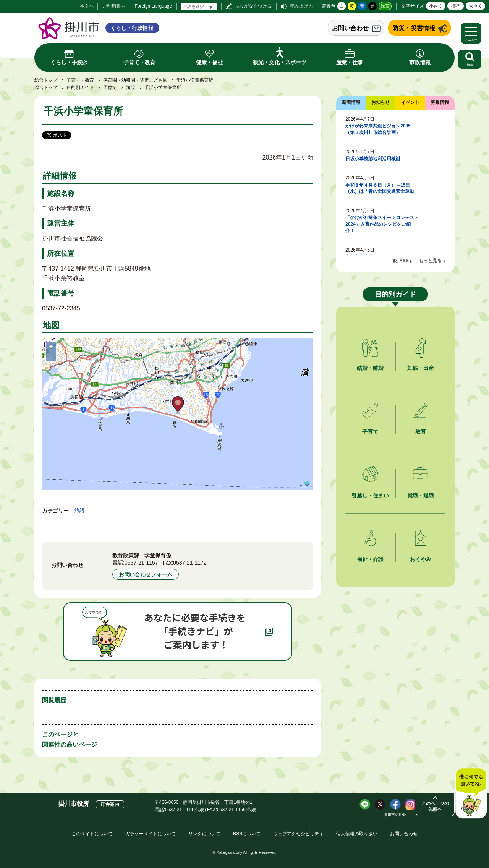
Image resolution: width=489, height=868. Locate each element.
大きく (476, 6)
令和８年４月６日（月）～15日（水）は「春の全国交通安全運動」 (382, 188)
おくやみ (421, 559)
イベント (410, 102)
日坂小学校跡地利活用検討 (373, 159)
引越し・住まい (370, 495)
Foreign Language (153, 6)
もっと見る (430, 261)
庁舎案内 (110, 804)
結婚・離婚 (370, 368)
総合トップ (46, 80)
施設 (131, 87)
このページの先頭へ (435, 806)
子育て (110, 87)
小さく (436, 6)
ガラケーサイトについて (151, 834)
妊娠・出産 (421, 368)
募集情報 (440, 102)
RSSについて (247, 834)
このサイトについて (92, 834)
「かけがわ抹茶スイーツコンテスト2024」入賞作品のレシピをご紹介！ (382, 224)
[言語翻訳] (199, 6)
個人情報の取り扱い (357, 834)
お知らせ (381, 102)
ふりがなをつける (253, 6)
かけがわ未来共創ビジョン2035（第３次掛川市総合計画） (378, 129)
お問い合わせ (350, 28)
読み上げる (301, 6)
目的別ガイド (80, 87)
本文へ (87, 6)
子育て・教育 (80, 80)
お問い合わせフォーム (146, 574)
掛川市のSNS (395, 815)
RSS (404, 261)
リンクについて (204, 834)
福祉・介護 (370, 559)
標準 (456, 6)
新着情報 (351, 102)
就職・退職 (421, 495)
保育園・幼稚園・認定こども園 (135, 80)
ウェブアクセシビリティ (298, 834)
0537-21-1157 (141, 563)
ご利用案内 (114, 6)
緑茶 (385, 6)
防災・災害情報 (414, 28)
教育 (421, 432)
